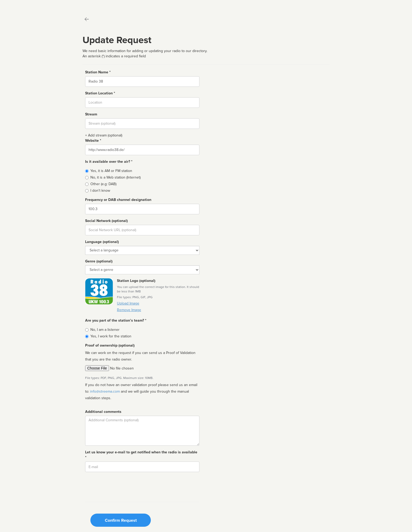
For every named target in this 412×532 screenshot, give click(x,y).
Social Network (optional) (106, 221)
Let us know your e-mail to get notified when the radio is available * (141, 455)
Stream (91, 114)
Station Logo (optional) (136, 281)
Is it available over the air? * (109, 162)
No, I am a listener (105, 330)
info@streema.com (105, 391)
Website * (93, 141)
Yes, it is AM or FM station (111, 171)
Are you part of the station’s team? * (116, 320)
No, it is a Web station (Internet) (115, 177)
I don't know (100, 191)
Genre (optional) (99, 261)
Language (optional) (102, 242)
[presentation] (125, 486)
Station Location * (100, 93)
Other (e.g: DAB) (103, 184)
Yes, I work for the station (111, 336)
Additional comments (103, 412)
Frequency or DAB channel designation (118, 200)
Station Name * (98, 72)
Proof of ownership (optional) (110, 345)
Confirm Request (121, 520)
